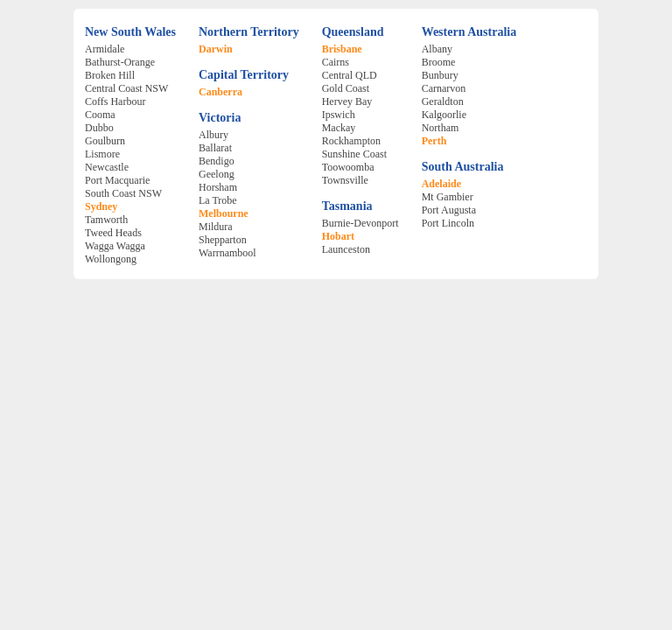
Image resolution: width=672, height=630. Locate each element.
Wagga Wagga (115, 246)
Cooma (100, 115)
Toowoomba (348, 167)
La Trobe (218, 200)
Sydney (101, 206)
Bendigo (217, 161)
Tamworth (106, 220)
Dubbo (99, 128)
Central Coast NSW (126, 88)
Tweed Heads (113, 233)
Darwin (216, 49)
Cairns (336, 62)
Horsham (218, 187)
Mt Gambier (448, 197)
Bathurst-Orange (120, 62)
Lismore (102, 154)
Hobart (338, 236)
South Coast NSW (123, 193)
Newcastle (107, 167)
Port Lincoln (448, 223)
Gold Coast (346, 88)
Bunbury (440, 75)
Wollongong (111, 259)
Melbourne (224, 213)
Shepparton (223, 240)
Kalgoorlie (444, 115)
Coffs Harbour (115, 101)
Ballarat (215, 148)
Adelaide (441, 184)
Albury (213, 135)
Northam (441, 128)
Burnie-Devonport (360, 223)
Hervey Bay (347, 101)
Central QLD (350, 75)
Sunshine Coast (354, 154)
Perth (434, 141)
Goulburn (105, 141)
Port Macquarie (117, 180)
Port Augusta (449, 210)
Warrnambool (227, 253)
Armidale (105, 49)
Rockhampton (351, 141)
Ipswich (339, 115)
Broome (439, 62)
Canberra (220, 92)
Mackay (339, 128)
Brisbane (342, 49)
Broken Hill (110, 75)
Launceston (346, 249)
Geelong (217, 174)
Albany (437, 49)
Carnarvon (444, 88)
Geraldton (443, 101)
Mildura (216, 227)
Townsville (345, 180)
